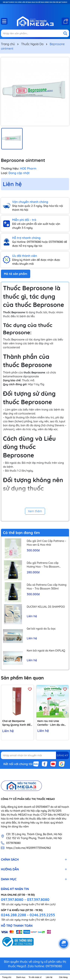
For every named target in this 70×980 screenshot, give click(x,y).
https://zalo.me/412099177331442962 (29, 848)
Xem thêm (35, 511)
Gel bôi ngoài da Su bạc (41, 629)
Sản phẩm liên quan (22, 678)
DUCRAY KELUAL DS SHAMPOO (46, 607)
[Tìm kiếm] (65, 33)
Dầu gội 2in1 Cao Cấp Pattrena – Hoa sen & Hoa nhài (46, 543)
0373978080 (13, 843)
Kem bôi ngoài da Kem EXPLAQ (46, 651)
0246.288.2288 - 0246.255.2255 (28, 915)
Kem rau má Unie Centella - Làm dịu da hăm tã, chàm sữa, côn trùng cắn (52, 723)
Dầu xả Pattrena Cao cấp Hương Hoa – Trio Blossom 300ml (47, 587)
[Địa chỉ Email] (35, 755)
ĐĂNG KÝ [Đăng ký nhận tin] (63, 755)
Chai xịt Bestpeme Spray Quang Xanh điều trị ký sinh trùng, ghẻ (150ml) (17, 723)
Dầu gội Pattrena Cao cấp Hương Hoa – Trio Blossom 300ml (43, 565)
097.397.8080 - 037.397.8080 (25, 900)
